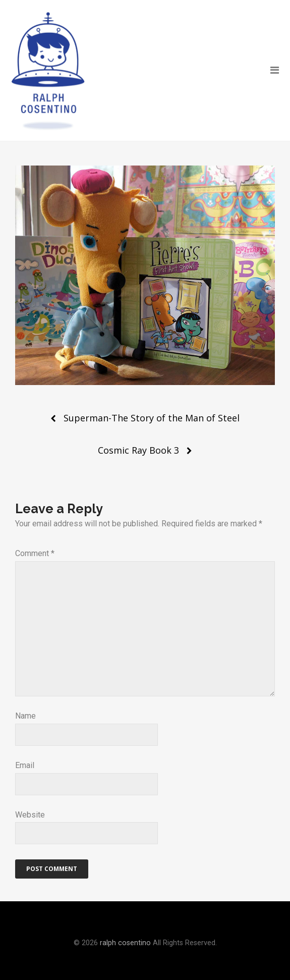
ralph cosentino (125, 943)
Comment (35, 553)
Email (25, 765)
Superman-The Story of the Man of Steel (152, 418)
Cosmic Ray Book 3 (138, 450)
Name (25, 716)
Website (30, 815)
